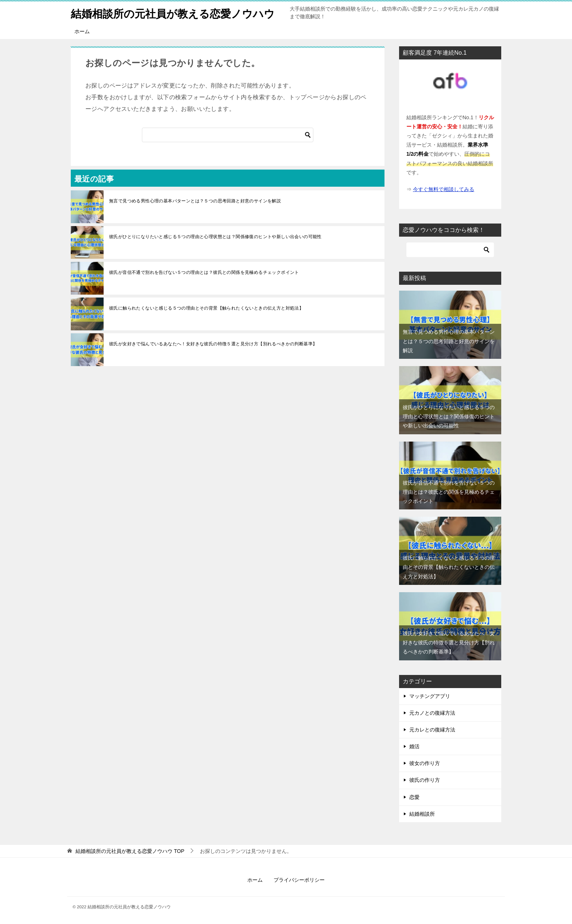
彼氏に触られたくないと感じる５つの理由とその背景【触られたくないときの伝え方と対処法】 (206, 308)
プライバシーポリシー (299, 880)
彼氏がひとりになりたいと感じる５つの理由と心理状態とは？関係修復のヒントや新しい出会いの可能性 (215, 237)
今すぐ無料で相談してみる (444, 189)
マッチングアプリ (430, 696)
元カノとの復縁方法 (432, 713)
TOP (130, 851)
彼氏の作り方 (425, 780)
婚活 (414, 746)
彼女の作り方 (425, 763)
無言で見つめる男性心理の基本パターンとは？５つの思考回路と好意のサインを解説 (195, 201)
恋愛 (414, 797)
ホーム (82, 31)
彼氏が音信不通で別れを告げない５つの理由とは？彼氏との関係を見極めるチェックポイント (204, 272)
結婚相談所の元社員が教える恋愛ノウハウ (176, 13)
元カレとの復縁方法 (432, 730)
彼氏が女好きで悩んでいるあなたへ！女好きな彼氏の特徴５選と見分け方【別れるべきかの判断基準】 (213, 344)
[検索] (228, 135)
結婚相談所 (422, 814)
